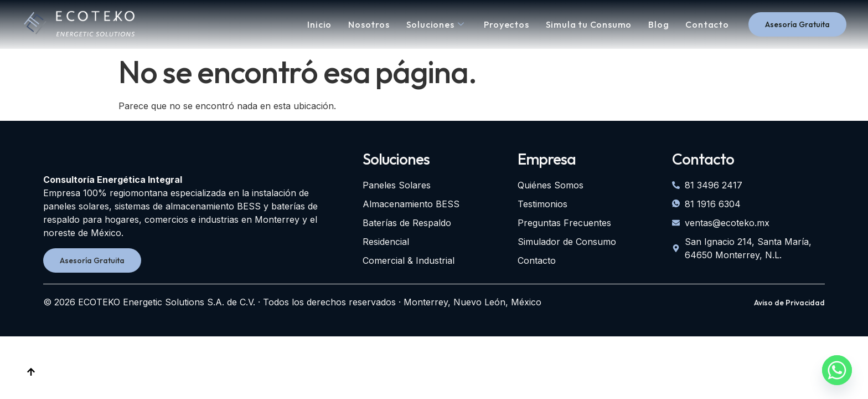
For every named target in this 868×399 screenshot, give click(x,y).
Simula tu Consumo (589, 24)
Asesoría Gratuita (797, 24)
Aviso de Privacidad (789, 303)
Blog (658, 24)
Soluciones (435, 24)
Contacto (707, 24)
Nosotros (369, 24)
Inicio (319, 24)
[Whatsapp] (837, 370)
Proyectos (506, 24)
